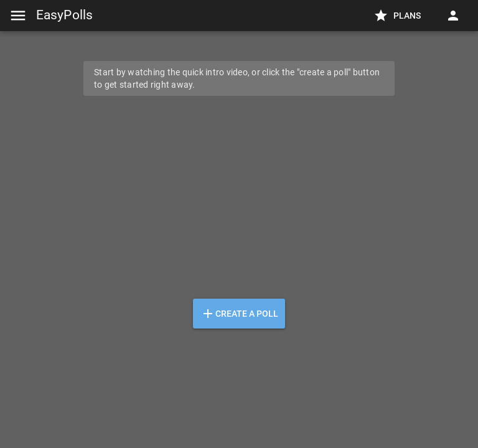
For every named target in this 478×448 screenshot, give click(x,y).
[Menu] (18, 16)
